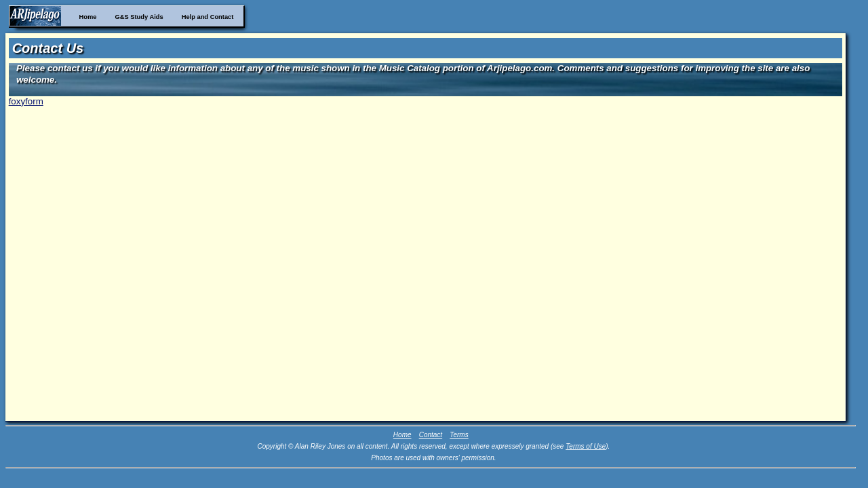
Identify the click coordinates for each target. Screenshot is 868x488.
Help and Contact (208, 17)
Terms (459, 435)
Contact (431, 435)
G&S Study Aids (139, 17)
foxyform (26, 101)
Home (88, 17)
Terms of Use (586, 446)
